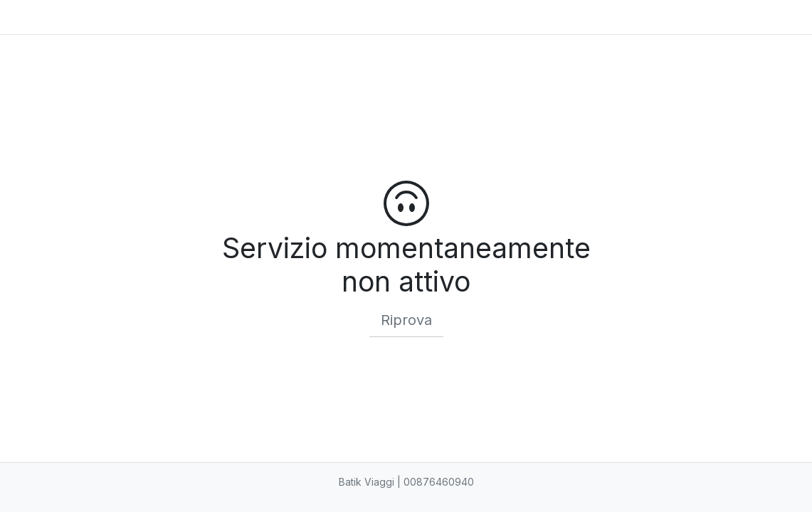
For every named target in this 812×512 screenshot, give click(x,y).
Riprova (406, 320)
